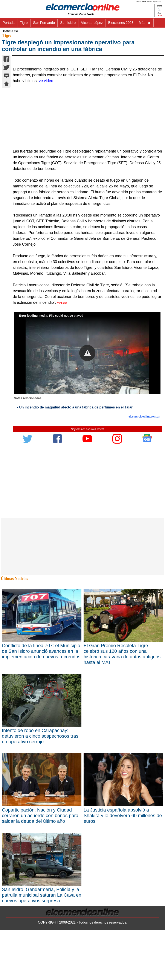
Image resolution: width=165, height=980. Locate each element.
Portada (9, 23)
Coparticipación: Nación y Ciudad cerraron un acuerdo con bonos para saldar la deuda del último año (40, 915)
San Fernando (44, 23)
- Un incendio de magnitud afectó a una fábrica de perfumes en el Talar (75, 507)
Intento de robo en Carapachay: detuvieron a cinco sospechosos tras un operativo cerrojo (40, 836)
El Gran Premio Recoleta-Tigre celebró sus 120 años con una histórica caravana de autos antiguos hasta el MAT (122, 754)
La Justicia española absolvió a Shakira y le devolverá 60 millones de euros (123, 915)
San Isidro (68, 23)
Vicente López (92, 23)
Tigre (24, 23)
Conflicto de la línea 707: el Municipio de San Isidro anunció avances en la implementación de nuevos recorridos (41, 751)
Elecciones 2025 (121, 23)
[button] (87, 453)
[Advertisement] (85, 216)
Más (145, 23)
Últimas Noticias (14, 679)
